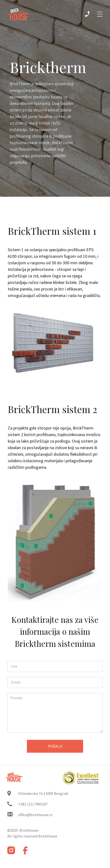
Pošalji (55, 746)
